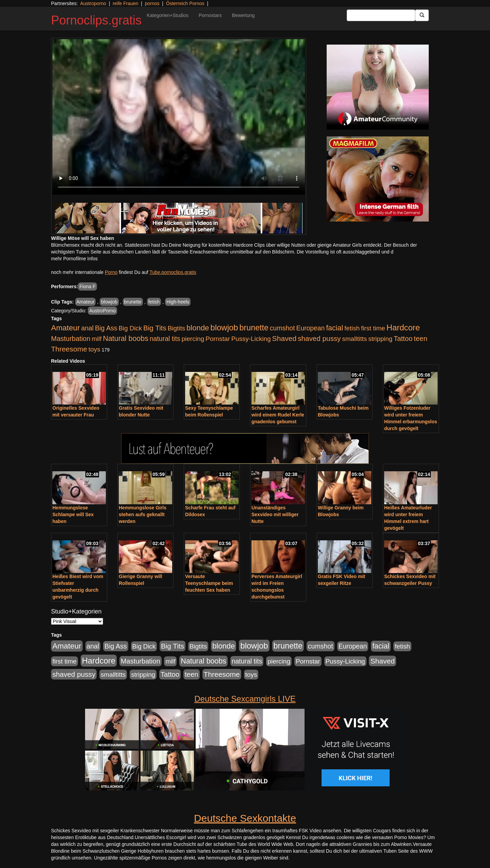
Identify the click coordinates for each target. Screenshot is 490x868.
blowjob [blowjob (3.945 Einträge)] (224, 327)
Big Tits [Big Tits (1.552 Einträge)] (155, 328)
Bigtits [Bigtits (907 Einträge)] (176, 328)
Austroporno (93, 3)
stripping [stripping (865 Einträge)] (380, 339)
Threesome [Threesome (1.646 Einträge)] (69, 349)
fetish (154, 302)
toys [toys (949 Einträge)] (94, 349)
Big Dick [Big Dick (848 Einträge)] (130, 328)
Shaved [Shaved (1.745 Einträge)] (284, 338)
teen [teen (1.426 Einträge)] (421, 339)
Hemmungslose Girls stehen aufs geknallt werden (143, 514)
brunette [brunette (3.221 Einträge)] (254, 328)
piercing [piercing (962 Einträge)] (193, 339)
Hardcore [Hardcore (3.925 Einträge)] (403, 327)
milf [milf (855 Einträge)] (97, 339)
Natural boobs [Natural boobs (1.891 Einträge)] (125, 339)
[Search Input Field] (381, 15)
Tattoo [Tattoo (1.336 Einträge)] (403, 339)
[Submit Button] (422, 15)
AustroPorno (102, 311)
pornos (152, 3)
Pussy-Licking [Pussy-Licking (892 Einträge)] (251, 339)
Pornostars (210, 15)
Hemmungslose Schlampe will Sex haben (73, 514)
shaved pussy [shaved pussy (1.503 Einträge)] (319, 338)
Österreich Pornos (185, 3)
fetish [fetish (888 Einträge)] (352, 328)
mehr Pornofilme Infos (74, 259)
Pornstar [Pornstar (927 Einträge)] (218, 339)
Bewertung (243, 15)
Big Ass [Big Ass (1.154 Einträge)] (106, 328)
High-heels (178, 302)
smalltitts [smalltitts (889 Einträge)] (354, 339)
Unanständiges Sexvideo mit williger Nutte (275, 514)
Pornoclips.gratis (96, 20)
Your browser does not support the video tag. (179, 117)
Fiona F (87, 286)
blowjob (109, 302)
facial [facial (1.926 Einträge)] (334, 328)
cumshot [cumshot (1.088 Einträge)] (282, 328)
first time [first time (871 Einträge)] (373, 328)
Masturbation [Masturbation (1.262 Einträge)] (71, 339)
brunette (133, 302)
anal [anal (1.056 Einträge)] (88, 328)
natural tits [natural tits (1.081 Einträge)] (165, 339)
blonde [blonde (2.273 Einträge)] (198, 328)
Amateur (86, 302)
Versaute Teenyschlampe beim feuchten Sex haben (209, 583)
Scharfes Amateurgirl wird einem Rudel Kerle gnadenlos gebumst (278, 415)
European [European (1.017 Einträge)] (311, 328)
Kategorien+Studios (168, 15)
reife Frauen (125, 3)
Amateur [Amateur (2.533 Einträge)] (66, 328)
